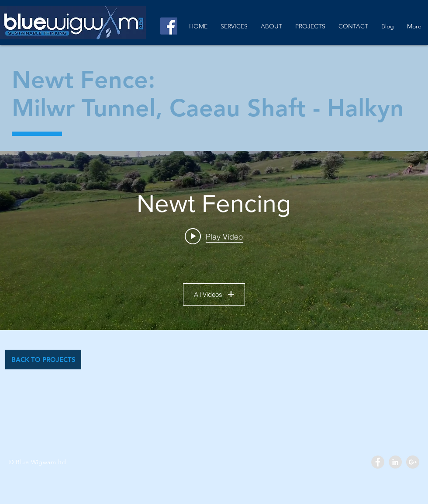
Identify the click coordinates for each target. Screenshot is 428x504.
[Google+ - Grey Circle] (413, 462)
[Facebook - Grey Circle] (378, 462)
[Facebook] (169, 26)
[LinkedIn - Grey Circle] (395, 462)
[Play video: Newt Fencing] (214, 236)
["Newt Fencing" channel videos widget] (214, 240)
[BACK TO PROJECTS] (43, 360)
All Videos (214, 294)
